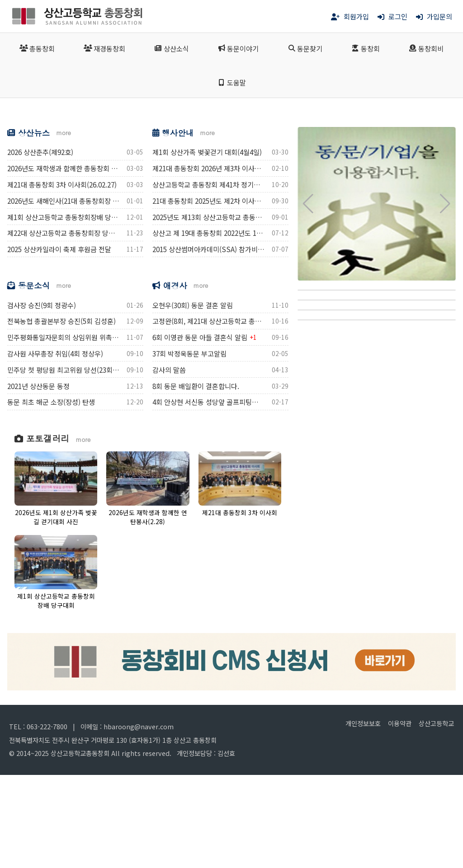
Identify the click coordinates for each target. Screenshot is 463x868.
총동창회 (37, 48)
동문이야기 (238, 48)
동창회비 (426, 48)
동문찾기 (305, 48)
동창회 (366, 48)
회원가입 (350, 16)
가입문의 (434, 16)
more (64, 226)
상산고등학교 (436, 817)
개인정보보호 (363, 817)
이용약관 (400, 817)
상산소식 (171, 48)
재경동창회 (104, 48)
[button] (18, 160)
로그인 (392, 16)
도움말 (231, 82)
